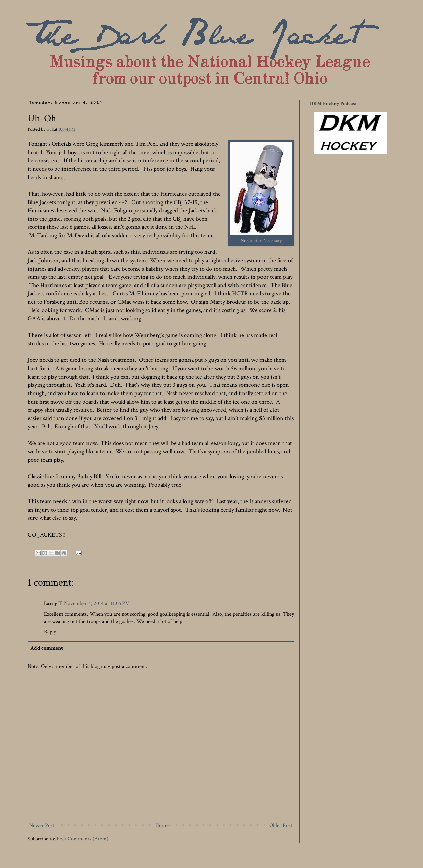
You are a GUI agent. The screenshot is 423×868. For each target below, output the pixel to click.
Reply (50, 632)
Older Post (281, 826)
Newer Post (42, 826)
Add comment (47, 648)
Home (162, 826)
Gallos (53, 129)
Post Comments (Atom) (83, 839)
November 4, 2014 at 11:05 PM (97, 604)
